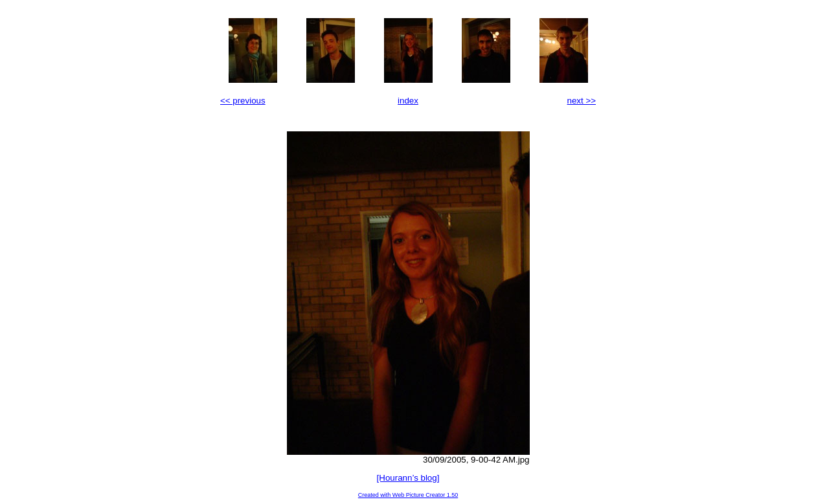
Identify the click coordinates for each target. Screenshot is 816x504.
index (408, 101)
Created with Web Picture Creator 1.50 (408, 495)
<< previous (243, 101)
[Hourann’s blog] (408, 478)
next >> (582, 101)
